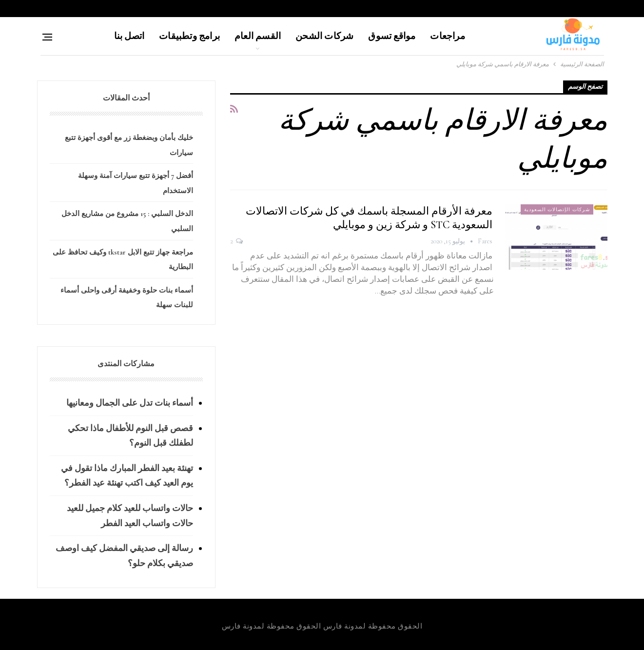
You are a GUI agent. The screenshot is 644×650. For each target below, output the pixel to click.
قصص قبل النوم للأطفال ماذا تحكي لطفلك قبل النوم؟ (130, 436)
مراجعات (447, 36)
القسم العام (258, 36)
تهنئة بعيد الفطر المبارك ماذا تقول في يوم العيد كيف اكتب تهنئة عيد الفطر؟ (127, 476)
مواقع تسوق (392, 36)
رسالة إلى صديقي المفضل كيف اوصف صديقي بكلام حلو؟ (124, 556)
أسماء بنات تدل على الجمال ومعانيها (130, 403)
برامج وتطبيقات (189, 36)
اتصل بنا (129, 36)
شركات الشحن (324, 36)
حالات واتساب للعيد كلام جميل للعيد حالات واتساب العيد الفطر (130, 516)
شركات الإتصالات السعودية (557, 209)
